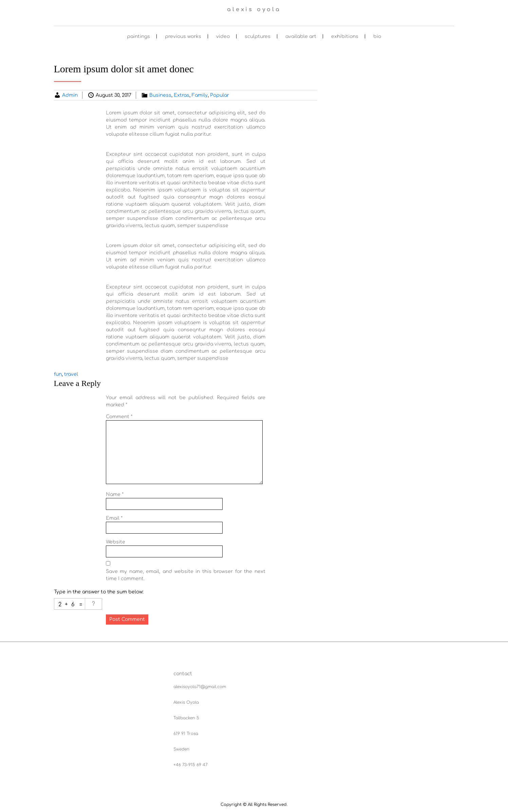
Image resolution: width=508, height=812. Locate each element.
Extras (182, 95)
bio (377, 36)
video (223, 36)
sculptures (258, 36)
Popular (220, 95)
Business (160, 95)
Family (200, 95)
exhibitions (345, 36)
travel (71, 374)
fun (58, 374)
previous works (183, 36)
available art (301, 36)
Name (115, 494)
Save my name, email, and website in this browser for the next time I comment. (186, 575)
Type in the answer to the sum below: (99, 592)
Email (114, 518)
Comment (119, 417)
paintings (138, 36)
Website (116, 542)
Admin (70, 95)
